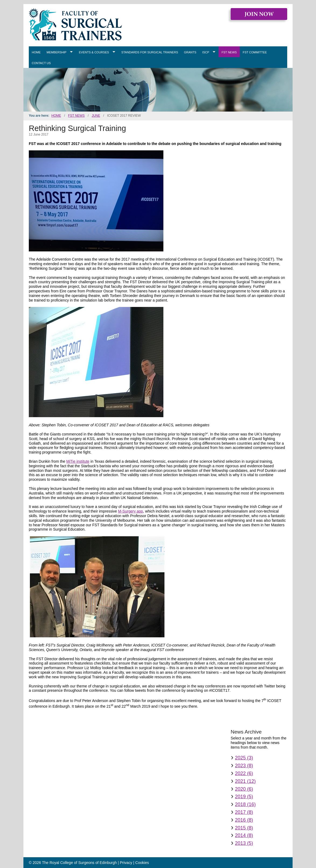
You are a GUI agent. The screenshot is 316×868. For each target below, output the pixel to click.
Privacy (126, 863)
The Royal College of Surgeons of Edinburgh (79, 863)
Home (36, 52)
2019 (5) (244, 797)
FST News (229, 52)
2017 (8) (244, 812)
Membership (57, 52)
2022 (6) (244, 773)
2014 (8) (244, 835)
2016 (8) (244, 820)
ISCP (206, 52)
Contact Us (41, 63)
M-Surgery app (131, 511)
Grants (190, 52)
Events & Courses (94, 52)
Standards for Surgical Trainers (150, 52)
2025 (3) (244, 758)
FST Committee (255, 52)
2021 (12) (245, 781)
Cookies (142, 863)
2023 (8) (244, 766)
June (96, 116)
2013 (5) (244, 843)
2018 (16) (245, 804)
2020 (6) (244, 789)
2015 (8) (244, 828)
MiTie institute (78, 461)
